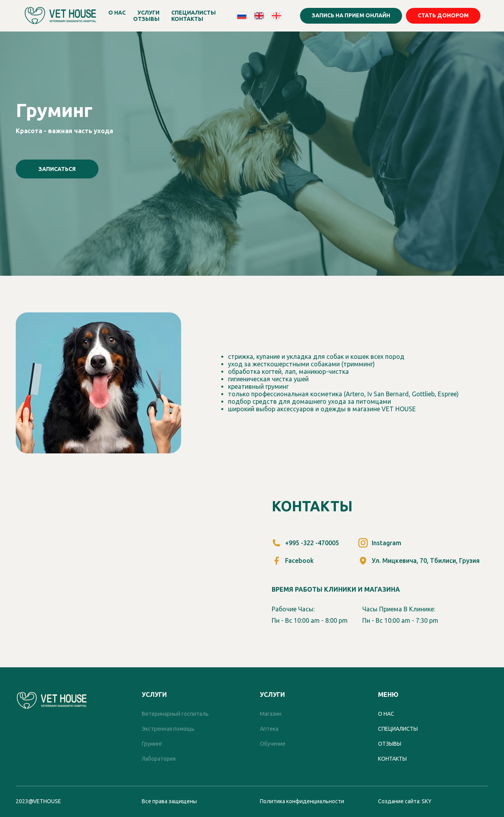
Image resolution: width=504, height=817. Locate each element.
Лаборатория (159, 759)
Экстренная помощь (168, 729)
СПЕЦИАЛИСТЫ (194, 13)
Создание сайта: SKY (405, 801)
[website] (242, 16)
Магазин (271, 714)
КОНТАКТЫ (187, 19)
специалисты (398, 729)
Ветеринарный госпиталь (175, 714)
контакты (392, 759)
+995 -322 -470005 (312, 543)
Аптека (269, 729)
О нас (386, 714)
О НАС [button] (117, 13)
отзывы (390, 744)
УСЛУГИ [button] (148, 13)
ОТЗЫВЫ (146, 19)
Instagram (386, 543)
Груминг (152, 744)
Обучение (273, 744)
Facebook (299, 561)
